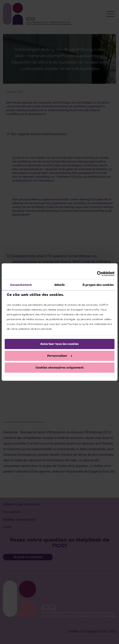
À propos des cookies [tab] (98, 285)
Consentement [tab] (21, 285)
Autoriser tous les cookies (59, 344)
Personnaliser (60, 356)
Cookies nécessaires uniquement (60, 367)
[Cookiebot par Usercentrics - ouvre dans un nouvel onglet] (97, 274)
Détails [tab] (59, 285)
